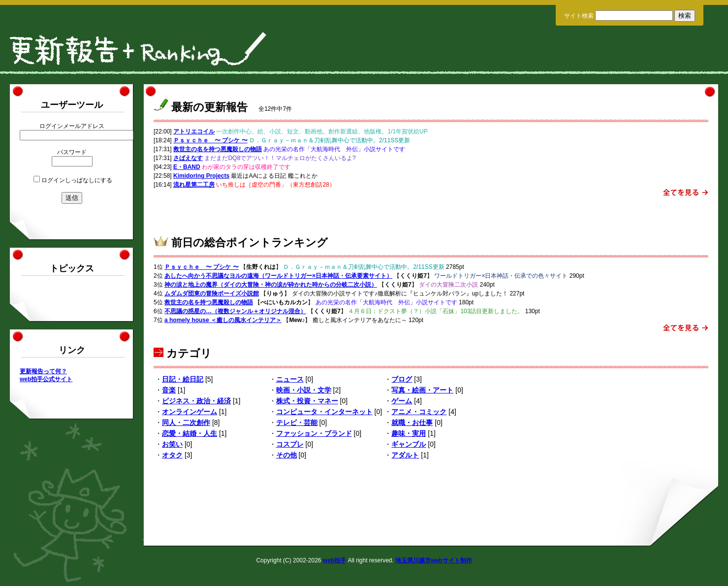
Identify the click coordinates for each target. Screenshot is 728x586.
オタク (172, 455)
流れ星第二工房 (194, 185)
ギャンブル (409, 444)
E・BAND (187, 167)
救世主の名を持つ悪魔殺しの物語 (218, 149)
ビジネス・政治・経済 (196, 401)
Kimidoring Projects (201, 176)
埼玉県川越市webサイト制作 (433, 560)
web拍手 (334, 560)
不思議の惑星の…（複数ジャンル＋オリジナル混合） (235, 311)
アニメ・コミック (419, 412)
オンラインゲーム (190, 412)
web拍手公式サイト (46, 379)
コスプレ (290, 444)
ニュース (290, 379)
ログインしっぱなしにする (77, 180)
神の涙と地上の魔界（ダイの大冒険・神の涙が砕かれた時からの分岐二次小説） (271, 285)
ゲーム (402, 401)
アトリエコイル (194, 131)
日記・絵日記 (183, 379)
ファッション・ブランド (314, 433)
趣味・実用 (409, 433)
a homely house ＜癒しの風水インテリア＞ (223, 320)
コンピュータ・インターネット (324, 412)
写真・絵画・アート (422, 390)
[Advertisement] (431, 213)
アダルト (405, 455)
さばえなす (188, 158)
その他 (286, 455)
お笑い (172, 444)
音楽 (169, 390)
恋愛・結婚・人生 (190, 433)
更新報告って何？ (43, 371)
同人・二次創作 (186, 423)
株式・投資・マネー (307, 401)
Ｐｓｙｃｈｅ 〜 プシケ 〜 (210, 140)
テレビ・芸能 (297, 423)
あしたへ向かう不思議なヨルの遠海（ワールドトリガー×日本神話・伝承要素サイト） (278, 276)
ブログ (402, 379)
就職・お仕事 (412, 423)
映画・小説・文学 (304, 390)
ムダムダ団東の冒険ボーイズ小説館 (212, 293)
